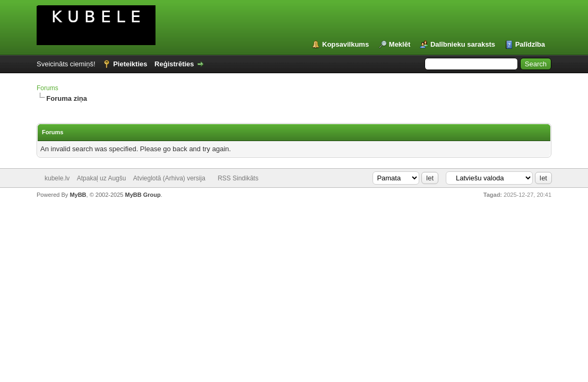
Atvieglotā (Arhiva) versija (169, 178)
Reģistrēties (174, 64)
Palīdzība (530, 44)
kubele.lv (57, 178)
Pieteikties (130, 64)
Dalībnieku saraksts (463, 44)
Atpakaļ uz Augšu (102, 178)
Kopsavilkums (345, 44)
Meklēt (400, 44)
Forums (47, 88)
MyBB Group (142, 195)
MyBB (78, 195)
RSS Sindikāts (238, 178)
